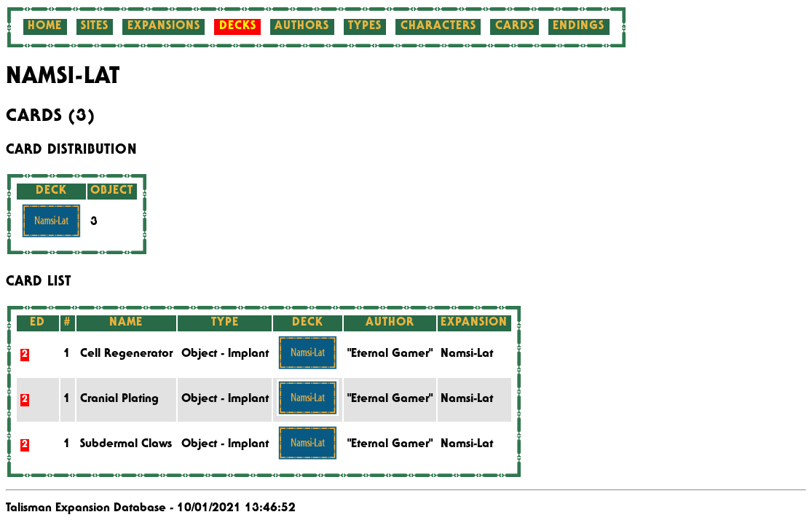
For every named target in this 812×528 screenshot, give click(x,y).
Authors (302, 27)
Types (365, 27)
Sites (95, 27)
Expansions (164, 27)
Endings (579, 27)
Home (45, 27)
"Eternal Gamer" (390, 355)
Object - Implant (225, 355)
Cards (515, 27)
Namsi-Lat (467, 355)
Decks (238, 27)
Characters (438, 27)
